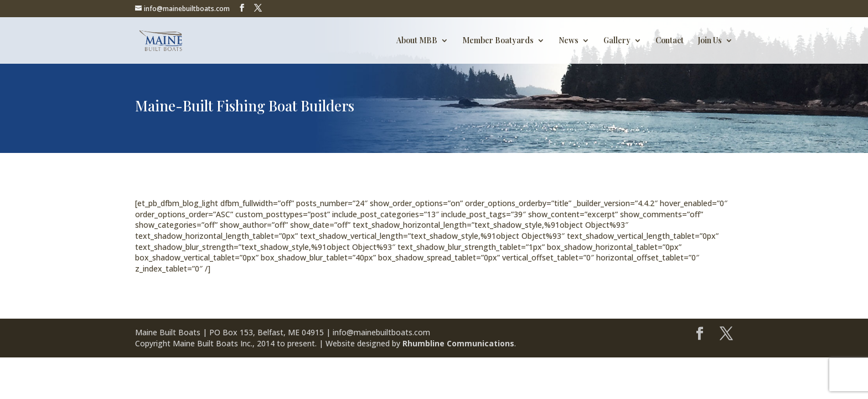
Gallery (617, 41)
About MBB (417, 41)
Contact (670, 41)
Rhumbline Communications (458, 343)
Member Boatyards (498, 41)
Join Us (710, 41)
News (569, 41)
